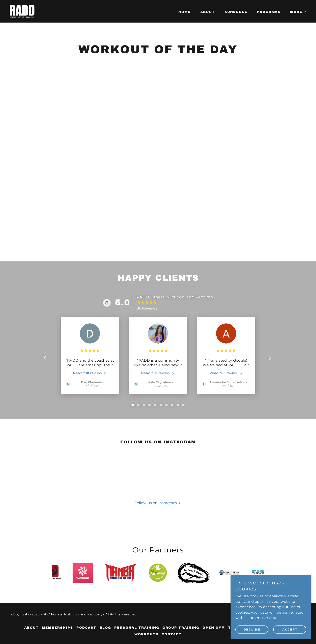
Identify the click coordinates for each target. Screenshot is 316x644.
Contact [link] (172, 634)
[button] (297, 12)
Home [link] (185, 12)
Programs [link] (269, 12)
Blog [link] (105, 628)
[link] (22, 11)
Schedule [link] (236, 12)
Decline (252, 630)
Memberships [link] (58, 628)
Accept (290, 630)
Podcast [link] (86, 628)
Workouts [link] (146, 634)
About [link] (208, 12)
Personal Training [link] (137, 628)
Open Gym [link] (214, 628)
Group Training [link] (181, 628)
